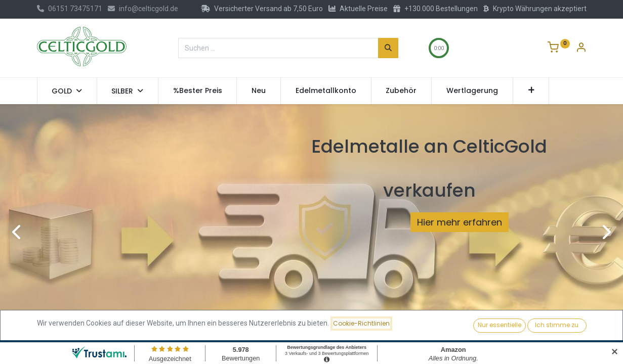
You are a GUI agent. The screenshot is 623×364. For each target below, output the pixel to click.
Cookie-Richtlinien (361, 323)
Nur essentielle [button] (500, 325)
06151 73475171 (70, 9)
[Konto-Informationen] (581, 49)
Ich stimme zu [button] (557, 325)
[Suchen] (388, 48)
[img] (25, 232)
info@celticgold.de (143, 9)
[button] (531, 91)
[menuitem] (198, 91)
